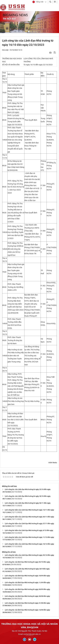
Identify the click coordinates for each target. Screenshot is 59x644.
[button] (38, 2)
